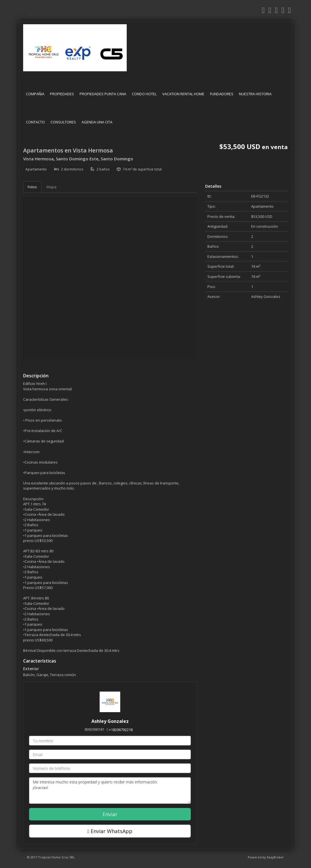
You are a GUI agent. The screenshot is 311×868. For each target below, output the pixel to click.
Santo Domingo (117, 159)
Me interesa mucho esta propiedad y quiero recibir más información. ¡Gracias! (110, 790)
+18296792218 (121, 730)
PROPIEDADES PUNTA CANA (103, 94)
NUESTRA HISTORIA (255, 94)
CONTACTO (35, 122)
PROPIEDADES (62, 94)
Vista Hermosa (38, 159)
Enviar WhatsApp (110, 831)
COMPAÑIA (35, 94)
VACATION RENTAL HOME (183, 94)
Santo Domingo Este (77, 159)
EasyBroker (275, 857)
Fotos (32, 187)
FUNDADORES (222, 94)
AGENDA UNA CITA (97, 122)
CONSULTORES (63, 122)
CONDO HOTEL (144, 94)
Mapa (52, 187)
